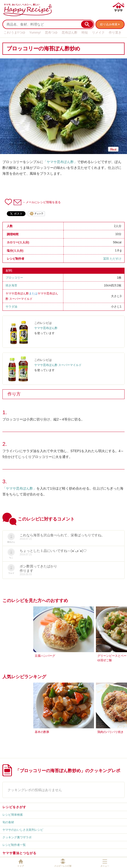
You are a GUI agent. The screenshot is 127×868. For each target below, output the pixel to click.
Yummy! (35, 32)
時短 (85, 32)
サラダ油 (11, 307)
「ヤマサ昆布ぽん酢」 (60, 162)
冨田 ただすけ (112, 259)
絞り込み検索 (109, 24)
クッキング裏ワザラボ (17, 837)
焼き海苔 (11, 285)
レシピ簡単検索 (13, 815)
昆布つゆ (51, 32)
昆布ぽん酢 (70, 32)
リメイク (98, 32)
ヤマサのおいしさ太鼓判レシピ (23, 830)
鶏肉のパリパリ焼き (110, 732)
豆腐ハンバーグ (45, 656)
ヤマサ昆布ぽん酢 (17, 293)
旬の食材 (8, 822)
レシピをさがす (14, 807)
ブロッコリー (14, 278)
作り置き (115, 32)
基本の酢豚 (42, 732)
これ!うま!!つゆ (14, 32)
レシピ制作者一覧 (14, 845)
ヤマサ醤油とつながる (19, 853)
